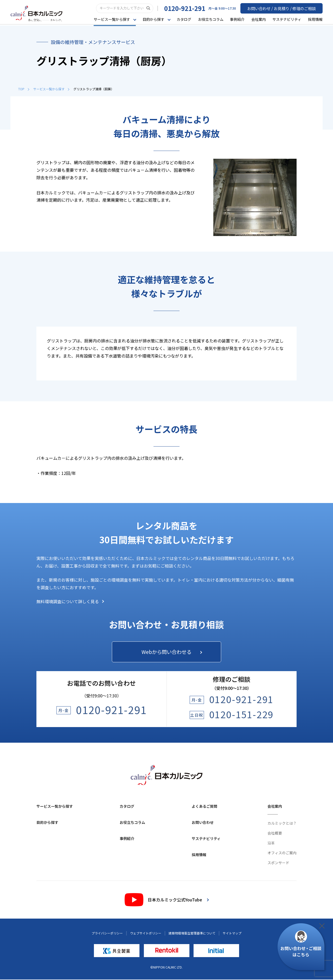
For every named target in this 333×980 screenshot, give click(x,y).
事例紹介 (237, 19)
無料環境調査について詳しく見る (70, 601)
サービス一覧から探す (51, 89)
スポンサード (278, 863)
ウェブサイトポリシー (146, 934)
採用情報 (315, 19)
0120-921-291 (189, 8)
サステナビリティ (287, 19)
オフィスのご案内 (282, 853)
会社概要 (275, 833)
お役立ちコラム (211, 19)
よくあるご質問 (204, 807)
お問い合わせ (203, 823)
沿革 (271, 843)
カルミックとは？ (282, 824)
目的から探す (47, 823)
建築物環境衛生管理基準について (192, 934)
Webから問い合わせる (171, 652)
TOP (24, 89)
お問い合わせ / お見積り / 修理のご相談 (284, 8)
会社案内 (259, 19)
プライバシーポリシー (107, 934)
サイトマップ (232, 934)
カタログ (184, 19)
